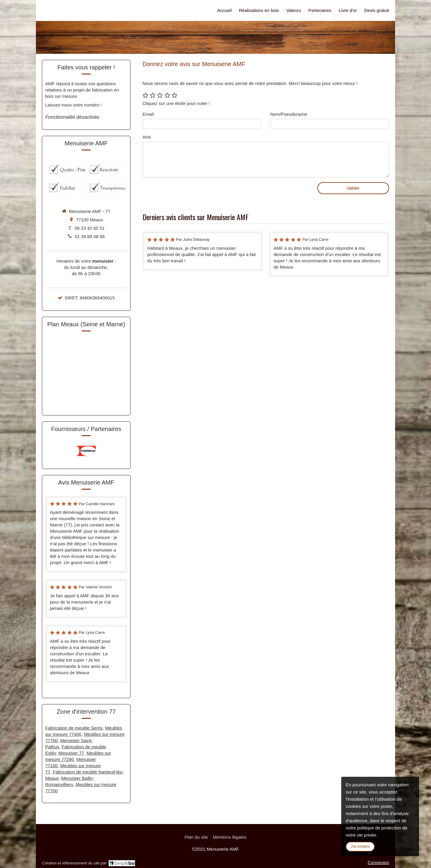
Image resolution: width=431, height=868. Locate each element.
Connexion (378, 862)
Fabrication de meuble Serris (74, 728)
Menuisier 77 (71, 753)
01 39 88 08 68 (89, 236)
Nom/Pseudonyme (289, 114)
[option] (86, 451)
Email (148, 114)
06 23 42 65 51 (89, 228)
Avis (147, 137)
